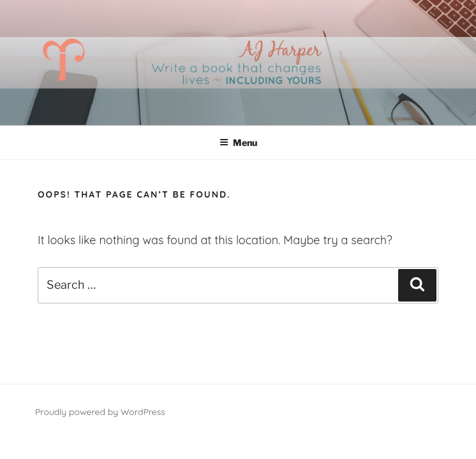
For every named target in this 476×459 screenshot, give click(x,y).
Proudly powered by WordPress (100, 412)
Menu (238, 142)
